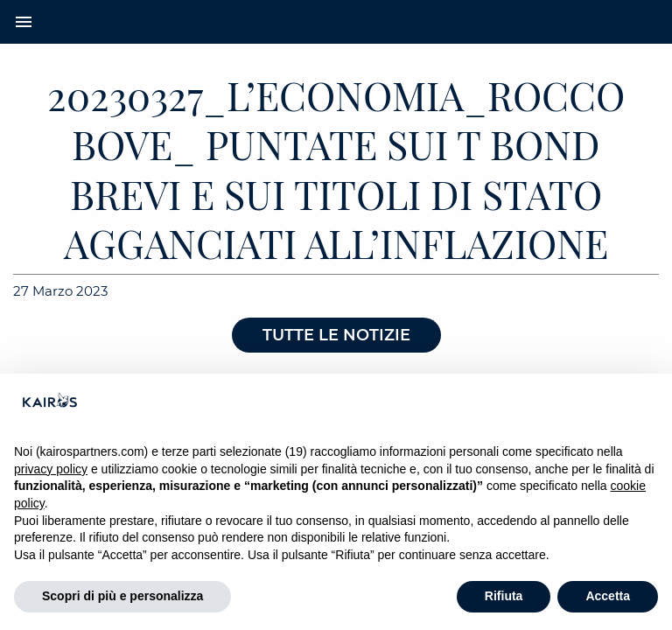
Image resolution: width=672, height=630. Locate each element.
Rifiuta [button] (504, 596)
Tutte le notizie (336, 335)
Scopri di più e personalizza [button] (122, 596)
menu (24, 22)
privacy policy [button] (51, 469)
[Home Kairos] (336, 22)
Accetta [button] (608, 596)
